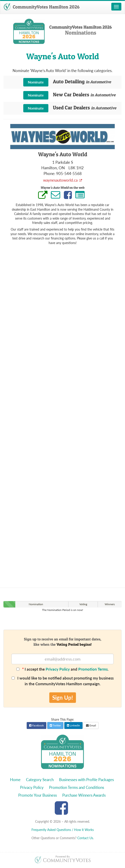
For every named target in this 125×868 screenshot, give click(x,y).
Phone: (49, 173)
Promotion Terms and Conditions (77, 787)
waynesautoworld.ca (61, 180)
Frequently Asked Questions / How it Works (63, 830)
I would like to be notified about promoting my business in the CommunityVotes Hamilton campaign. (63, 681)
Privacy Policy (58, 669)
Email (91, 725)
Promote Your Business (38, 795)
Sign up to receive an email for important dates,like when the (63, 642)
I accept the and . (62, 669)
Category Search (40, 780)
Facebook (36, 725)
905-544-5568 (69, 173)
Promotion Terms (93, 669)
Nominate (36, 82)
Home (15, 780)
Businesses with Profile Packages (86, 780)
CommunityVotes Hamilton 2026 (42, 7)
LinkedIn (73, 725)
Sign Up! (63, 697)
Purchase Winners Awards (84, 795)
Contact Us (85, 838)
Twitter (55, 725)
